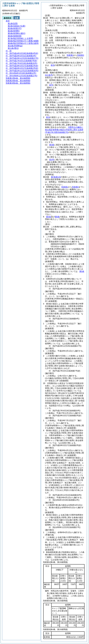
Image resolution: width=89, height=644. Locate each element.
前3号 (52, 160)
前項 (53, 65)
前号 (51, 85)
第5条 (57, 217)
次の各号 (49, 75)
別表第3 (81, 55)
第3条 (52, 145)
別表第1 (70, 55)
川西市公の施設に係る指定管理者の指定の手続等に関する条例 (64, 130)
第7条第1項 (56, 177)
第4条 (49, 217)
